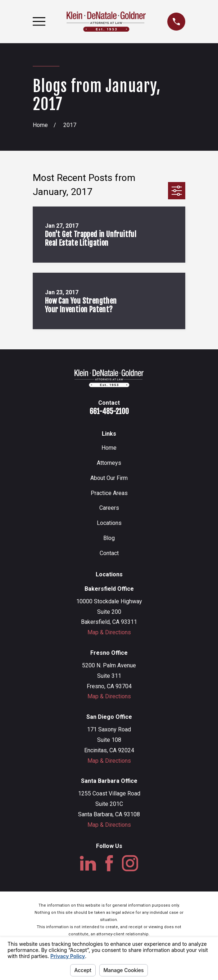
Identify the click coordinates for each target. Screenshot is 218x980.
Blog (109, 538)
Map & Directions (109, 632)
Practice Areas (109, 493)
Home (109, 448)
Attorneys (109, 463)
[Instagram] (130, 863)
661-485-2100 (109, 411)
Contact (109, 553)
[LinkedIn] (88, 863)
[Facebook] (109, 863)
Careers (109, 508)
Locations (109, 523)
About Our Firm (109, 478)
